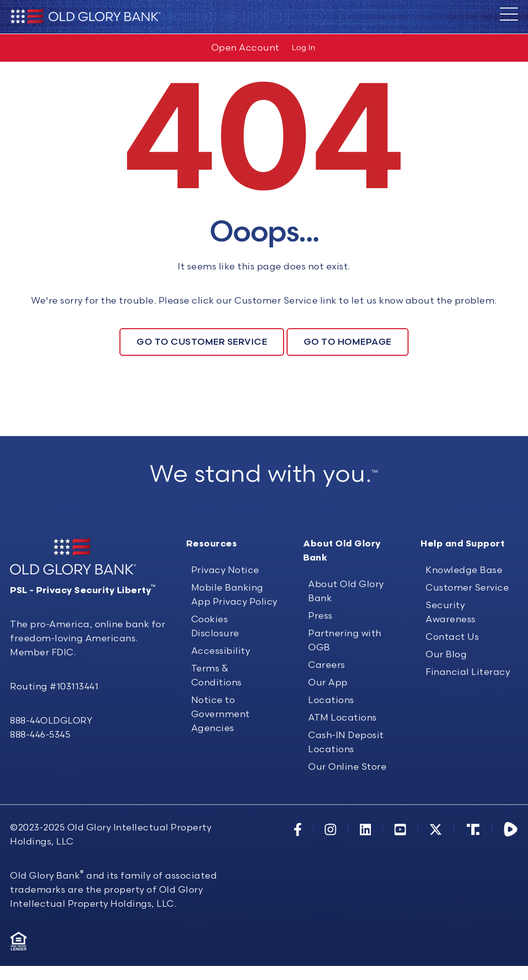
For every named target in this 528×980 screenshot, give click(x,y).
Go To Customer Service (202, 342)
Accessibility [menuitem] (221, 700)
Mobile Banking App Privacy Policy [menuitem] (234, 644)
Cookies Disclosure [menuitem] (215, 675)
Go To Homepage (348, 342)
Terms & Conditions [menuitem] (217, 724)
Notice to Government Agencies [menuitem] (221, 763)
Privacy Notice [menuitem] (225, 619)
